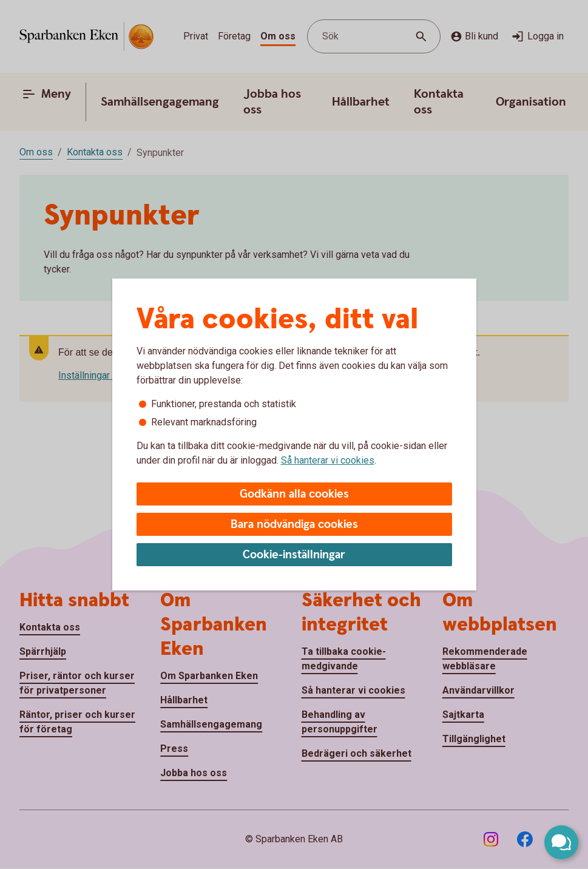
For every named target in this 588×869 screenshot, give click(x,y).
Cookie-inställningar (294, 555)
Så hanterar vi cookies (328, 460)
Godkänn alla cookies (294, 494)
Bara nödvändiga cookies (294, 525)
